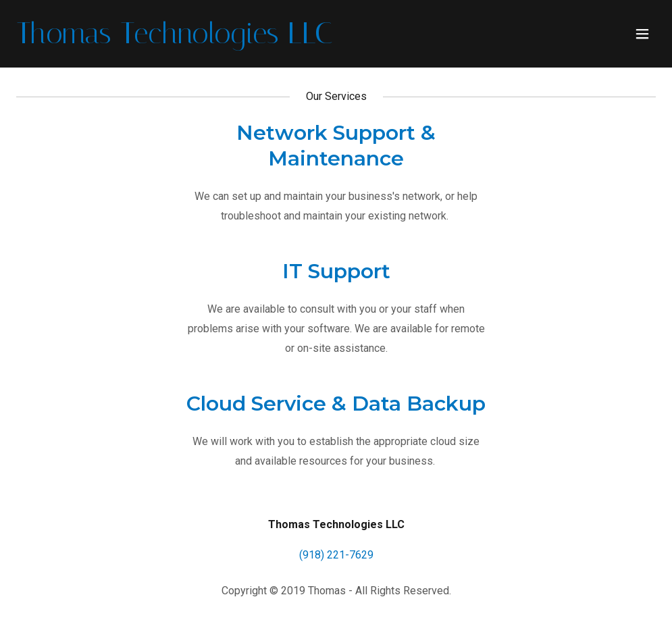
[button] (642, 34)
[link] (175, 40)
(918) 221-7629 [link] (336, 555)
